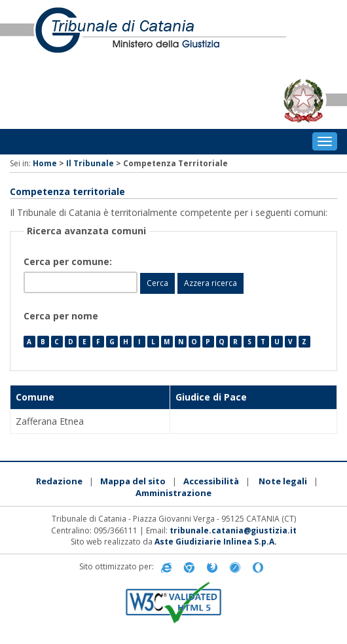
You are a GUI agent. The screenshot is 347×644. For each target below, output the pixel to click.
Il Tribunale (90, 163)
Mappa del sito (133, 481)
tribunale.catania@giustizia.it (233, 530)
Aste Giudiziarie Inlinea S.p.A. (216, 542)
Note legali (283, 481)
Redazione (59, 481)
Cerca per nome (61, 316)
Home (45, 163)
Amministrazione (173, 493)
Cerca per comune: (69, 261)
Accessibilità (211, 481)
